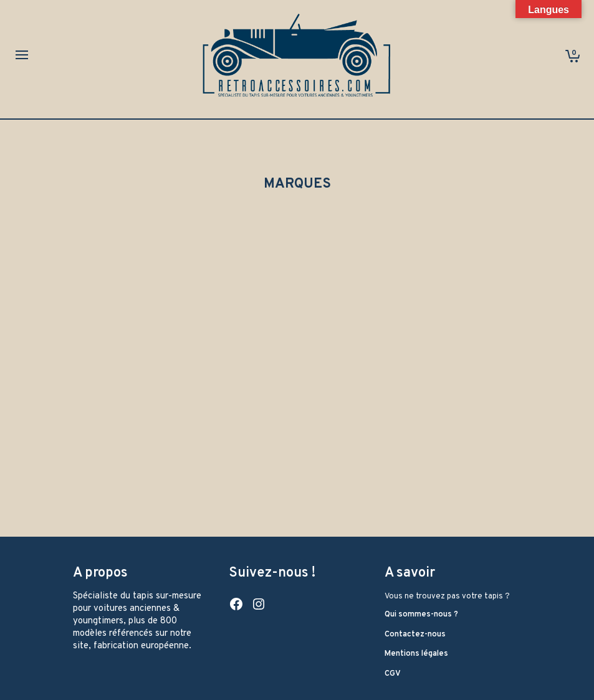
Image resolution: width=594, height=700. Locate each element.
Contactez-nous (415, 635)
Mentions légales (416, 654)
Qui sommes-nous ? (421, 615)
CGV (393, 674)
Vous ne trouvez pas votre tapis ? (447, 597)
